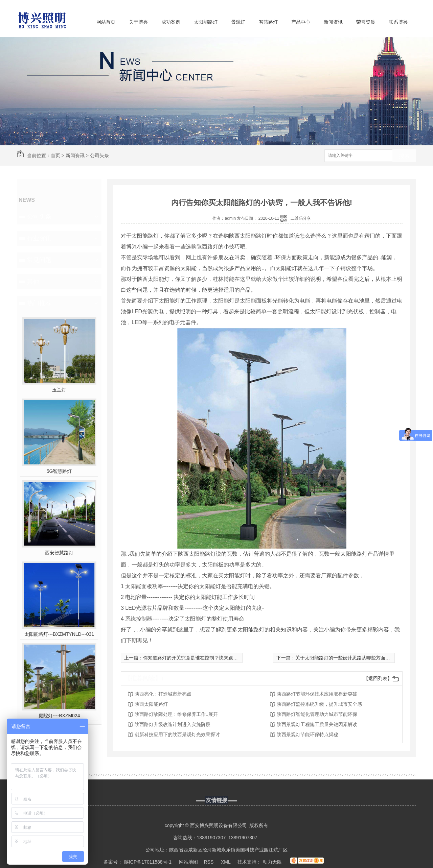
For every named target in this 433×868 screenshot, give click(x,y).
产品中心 (301, 22)
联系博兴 (398, 22)
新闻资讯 (333, 22)
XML (226, 862)
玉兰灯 (59, 390)
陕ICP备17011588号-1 (148, 862)
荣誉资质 (366, 22)
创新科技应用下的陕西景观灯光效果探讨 (177, 734)
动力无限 (272, 862)
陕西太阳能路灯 (151, 704)
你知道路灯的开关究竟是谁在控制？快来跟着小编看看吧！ (205, 658)
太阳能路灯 (206, 22)
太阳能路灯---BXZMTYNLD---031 (59, 634)
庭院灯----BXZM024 (59, 716)
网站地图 (188, 862)
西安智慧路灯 (59, 553)
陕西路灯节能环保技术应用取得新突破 (317, 694)
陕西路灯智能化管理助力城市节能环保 (317, 714)
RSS (210, 862)
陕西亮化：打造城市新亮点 (163, 694)
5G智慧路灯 (59, 471)
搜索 (404, 156)
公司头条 (99, 155)
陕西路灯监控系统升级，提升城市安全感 (319, 704)
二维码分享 (301, 218)
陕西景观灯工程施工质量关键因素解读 (317, 724)
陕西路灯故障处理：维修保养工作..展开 (176, 714)
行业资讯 (39, 238)
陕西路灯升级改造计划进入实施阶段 (173, 724)
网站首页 (106, 22)
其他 (33, 282)
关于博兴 (138, 22)
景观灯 (238, 22)
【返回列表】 (378, 678)
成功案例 (171, 22)
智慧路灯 (268, 22)
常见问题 (39, 260)
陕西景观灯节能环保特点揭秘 (307, 734)
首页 (55, 155)
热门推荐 (39, 303)
